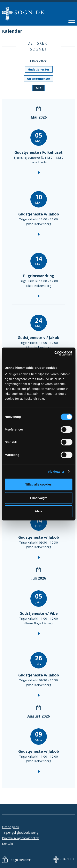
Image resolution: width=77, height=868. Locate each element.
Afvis (38, 511)
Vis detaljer (56, 472)
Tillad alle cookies (38, 484)
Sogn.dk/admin (21, 860)
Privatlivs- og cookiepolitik (20, 838)
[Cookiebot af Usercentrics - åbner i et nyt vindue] (55, 353)
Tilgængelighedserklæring (20, 832)
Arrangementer (38, 79)
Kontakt (8, 843)
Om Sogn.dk (10, 827)
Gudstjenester (39, 69)
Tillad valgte (38, 498)
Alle (38, 88)
